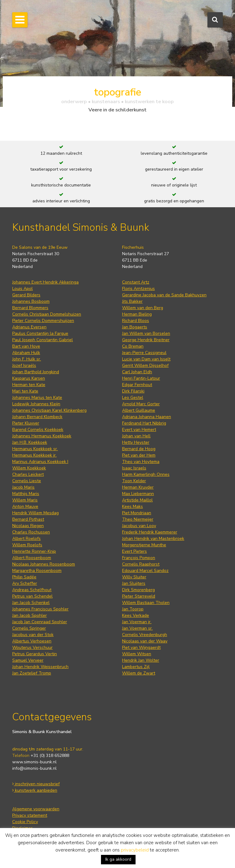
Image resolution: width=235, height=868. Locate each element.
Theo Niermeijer (138, 519)
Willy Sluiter (134, 577)
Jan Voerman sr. (137, 628)
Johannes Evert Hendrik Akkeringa (45, 282)
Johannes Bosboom (31, 301)
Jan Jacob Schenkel (31, 603)
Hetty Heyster (136, 442)
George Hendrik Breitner (146, 340)
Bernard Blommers (30, 308)
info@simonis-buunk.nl (34, 768)
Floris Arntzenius (138, 289)
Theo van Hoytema (141, 462)
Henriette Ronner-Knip (34, 551)
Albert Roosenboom (32, 558)
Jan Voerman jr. (137, 622)
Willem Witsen (137, 654)
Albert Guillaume (139, 410)
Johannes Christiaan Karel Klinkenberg (49, 410)
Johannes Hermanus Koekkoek (42, 436)
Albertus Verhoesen (32, 641)
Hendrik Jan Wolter (141, 660)
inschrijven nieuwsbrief (36, 784)
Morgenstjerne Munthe (144, 545)
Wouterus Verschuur (32, 647)
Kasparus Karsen (29, 378)
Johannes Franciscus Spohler (40, 609)
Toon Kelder (134, 481)
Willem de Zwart (139, 673)
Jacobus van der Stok (33, 635)
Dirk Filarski (133, 391)
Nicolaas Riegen (28, 526)
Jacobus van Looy (139, 526)
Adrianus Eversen (29, 327)
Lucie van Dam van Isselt (146, 359)
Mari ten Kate (25, 391)
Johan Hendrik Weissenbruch (40, 667)
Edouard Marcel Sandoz (145, 571)
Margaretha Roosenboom (37, 571)
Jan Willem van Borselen (146, 333)
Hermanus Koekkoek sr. (35, 449)
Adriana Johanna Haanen (147, 417)
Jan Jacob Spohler (30, 615)
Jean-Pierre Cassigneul (144, 353)
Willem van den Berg (143, 308)
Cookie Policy (25, 822)
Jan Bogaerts (135, 327)
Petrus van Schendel (32, 596)
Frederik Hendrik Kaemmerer (150, 532)
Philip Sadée (24, 577)
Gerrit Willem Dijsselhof (145, 365)
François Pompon (139, 558)
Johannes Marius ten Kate (37, 398)
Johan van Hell (136, 436)
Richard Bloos (136, 321)
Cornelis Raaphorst (141, 564)
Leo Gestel (133, 398)
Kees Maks (132, 506)
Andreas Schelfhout (32, 590)
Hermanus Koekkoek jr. (34, 455)
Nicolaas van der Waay (145, 641)
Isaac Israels (134, 468)
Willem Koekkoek (29, 468)
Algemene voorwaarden (36, 809)
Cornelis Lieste (27, 481)
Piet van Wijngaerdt (141, 647)
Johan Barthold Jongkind (36, 372)
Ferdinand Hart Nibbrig (144, 423)
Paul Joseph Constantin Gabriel (43, 340)
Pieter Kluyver (26, 423)
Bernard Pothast (28, 519)
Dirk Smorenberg (138, 590)
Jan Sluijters (134, 583)
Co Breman (133, 346)
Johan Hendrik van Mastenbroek (153, 539)
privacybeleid (135, 850)
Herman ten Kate (29, 385)
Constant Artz (136, 282)
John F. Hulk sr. (27, 359)
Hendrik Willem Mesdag (35, 513)
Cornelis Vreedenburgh (145, 635)
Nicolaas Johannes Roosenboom (44, 564)
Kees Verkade (136, 615)
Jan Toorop (133, 609)
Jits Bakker (132, 301)
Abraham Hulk (26, 353)
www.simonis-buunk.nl (34, 762)
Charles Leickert (28, 474)
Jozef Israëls (24, 365)
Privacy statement (30, 815)
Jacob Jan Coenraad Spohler (40, 622)
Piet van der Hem (139, 455)
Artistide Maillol (137, 500)
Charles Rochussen (31, 532)
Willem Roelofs (27, 545)
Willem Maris (25, 500)
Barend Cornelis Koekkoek (38, 430)
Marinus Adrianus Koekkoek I (40, 462)
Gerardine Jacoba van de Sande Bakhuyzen (164, 295)
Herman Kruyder (138, 487)
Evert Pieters (134, 551)
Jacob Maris (23, 487)
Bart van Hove (26, 346)
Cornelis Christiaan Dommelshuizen (47, 314)
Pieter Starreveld (139, 596)
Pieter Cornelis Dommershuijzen (43, 321)
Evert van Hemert (139, 430)
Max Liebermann (138, 494)
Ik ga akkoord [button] (118, 859)
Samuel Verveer (28, 660)
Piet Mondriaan (137, 513)
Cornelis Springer (29, 628)
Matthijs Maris (26, 494)
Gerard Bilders (26, 295)
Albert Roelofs (26, 539)
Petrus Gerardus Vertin (35, 654)
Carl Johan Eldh (137, 372)
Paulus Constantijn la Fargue (40, 333)
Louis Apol (22, 289)
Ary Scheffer (25, 583)
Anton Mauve (25, 506)
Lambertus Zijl (136, 667)
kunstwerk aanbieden (35, 790)
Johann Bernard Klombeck (37, 417)
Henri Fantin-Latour (141, 378)
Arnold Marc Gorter (141, 404)
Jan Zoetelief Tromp (32, 673)
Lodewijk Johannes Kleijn (36, 404)
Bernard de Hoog (139, 449)
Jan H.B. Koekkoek (30, 442)
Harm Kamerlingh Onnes (146, 474)
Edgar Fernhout (137, 385)
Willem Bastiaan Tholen (146, 603)
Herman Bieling (137, 314)
